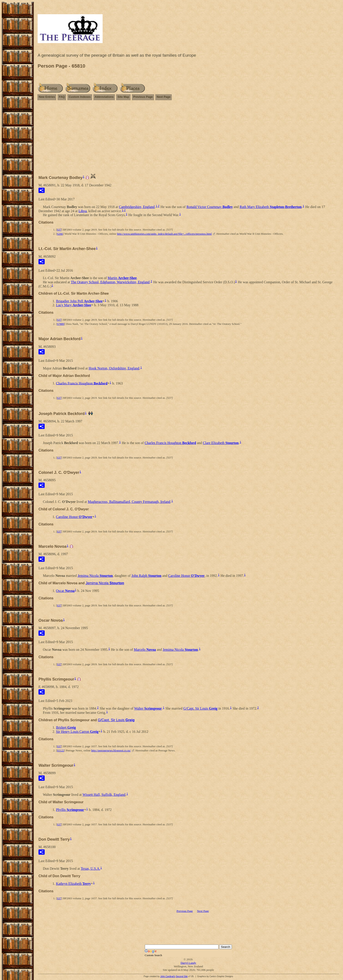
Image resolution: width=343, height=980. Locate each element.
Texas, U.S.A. (90, 869)
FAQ (62, 97)
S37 (59, 230)
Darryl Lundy (188, 963)
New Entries (47, 97)
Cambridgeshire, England (137, 207)
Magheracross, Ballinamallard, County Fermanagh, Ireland (129, 502)
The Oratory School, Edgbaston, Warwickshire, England (110, 282)
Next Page (164, 97)
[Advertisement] (188, 135)
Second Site (182, 976)
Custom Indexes (80, 97)
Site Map (123, 97)
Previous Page (143, 97)
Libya (83, 211)
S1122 (60, 750)
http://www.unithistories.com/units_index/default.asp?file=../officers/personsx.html (164, 234)
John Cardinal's (168, 976)
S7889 (60, 324)
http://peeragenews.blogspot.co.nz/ (111, 750)
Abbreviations (104, 97)
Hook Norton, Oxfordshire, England (114, 368)
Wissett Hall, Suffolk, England (104, 795)
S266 (60, 234)
